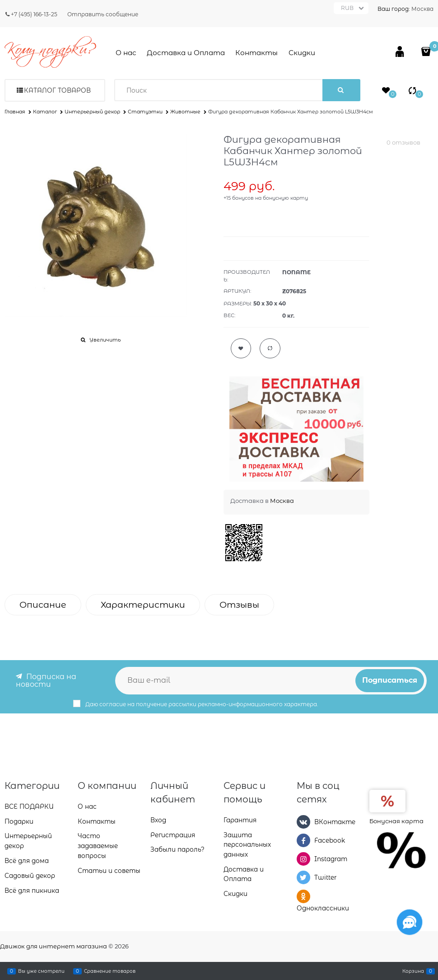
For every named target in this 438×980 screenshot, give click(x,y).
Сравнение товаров (110, 971)
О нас (126, 53)
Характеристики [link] (143, 605)
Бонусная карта (396, 820)
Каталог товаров (57, 90)
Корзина (413, 971)
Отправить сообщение (103, 14)
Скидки (302, 53)
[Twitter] (303, 877)
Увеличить (105, 340)
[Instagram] (303, 858)
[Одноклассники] (303, 896)
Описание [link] (43, 605)
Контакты (256, 53)
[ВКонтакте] (303, 821)
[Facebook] (303, 840)
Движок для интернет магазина (54, 946)
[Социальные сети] (410, 922)
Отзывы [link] (239, 605)
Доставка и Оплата (186, 53)
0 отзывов (403, 142)
